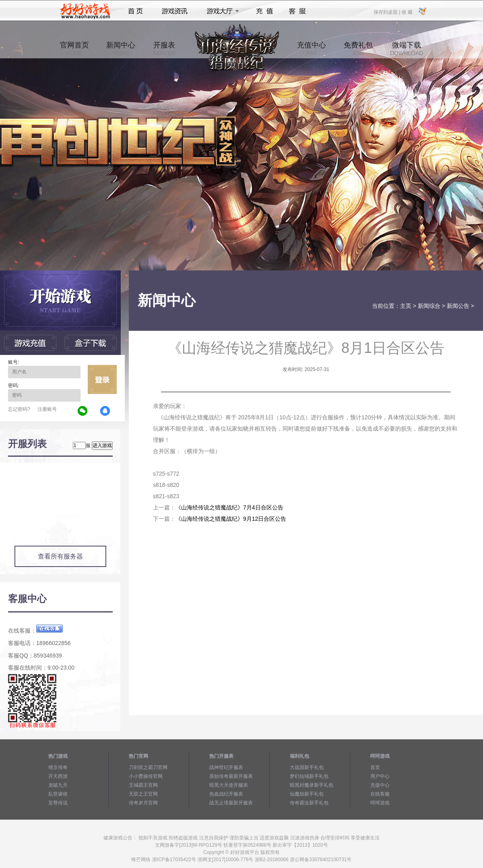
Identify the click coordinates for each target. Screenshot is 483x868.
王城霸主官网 (143, 785)
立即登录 (102, 379)
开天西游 (58, 776)
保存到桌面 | (387, 12)
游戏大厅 (221, 11)
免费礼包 (358, 49)
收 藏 (407, 12)
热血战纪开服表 (226, 794)
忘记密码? (19, 409)
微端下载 (407, 49)
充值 (264, 11)
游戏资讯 (175, 11)
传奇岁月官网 (143, 803)
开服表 (164, 49)
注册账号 (47, 409)
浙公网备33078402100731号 (321, 860)
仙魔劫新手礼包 (307, 794)
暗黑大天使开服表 (229, 785)
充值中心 (312, 49)
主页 (406, 306)
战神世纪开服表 (226, 767)
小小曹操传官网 (146, 776)
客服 (298, 11)
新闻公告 (458, 306)
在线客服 (380, 794)
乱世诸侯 (58, 794)
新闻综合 (429, 306)
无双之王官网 (143, 794)
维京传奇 (58, 767)
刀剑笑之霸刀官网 (148, 767)
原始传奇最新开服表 (231, 776)
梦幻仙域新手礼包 (309, 776)
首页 (135, 11)
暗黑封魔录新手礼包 (312, 785)
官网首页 (74, 49)
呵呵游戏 (380, 803)
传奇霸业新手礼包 (309, 803)
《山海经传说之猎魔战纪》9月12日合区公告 (231, 519)
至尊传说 (58, 803)
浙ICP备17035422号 (174, 860)
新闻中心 (121, 49)
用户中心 (380, 776)
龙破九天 (58, 785)
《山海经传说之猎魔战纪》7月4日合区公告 (229, 507)
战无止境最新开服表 (231, 803)
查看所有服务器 (60, 556)
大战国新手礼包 (307, 767)
